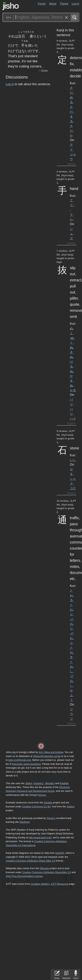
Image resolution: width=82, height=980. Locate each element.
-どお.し (72, 681)
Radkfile (64, 783)
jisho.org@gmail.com (20, 760)
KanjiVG (60, 853)
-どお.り (72, 638)
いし (73, 460)
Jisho (11, 6)
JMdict (29, 783)
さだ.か (72, 131)
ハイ (73, 418)
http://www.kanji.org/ (40, 838)
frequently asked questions (26, 764)
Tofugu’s (51, 818)
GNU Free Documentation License (24, 876)
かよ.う (72, 695)
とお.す (72, 652)
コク (73, 488)
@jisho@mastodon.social (47, 756)
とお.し (72, 667)
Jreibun (70, 807)
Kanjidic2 (38, 783)
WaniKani (25, 822)
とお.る (72, 595)
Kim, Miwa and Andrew (51, 752)
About (53, 4)
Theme (64, 4)
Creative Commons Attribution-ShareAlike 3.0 (46, 872)
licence (42, 795)
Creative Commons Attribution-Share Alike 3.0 (30, 861)
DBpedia (44, 868)
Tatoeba (44, 70)
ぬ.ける (72, 362)
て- (72, 205)
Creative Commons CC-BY (36, 807)
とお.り (72, 609)
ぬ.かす (72, 376)
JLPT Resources (59, 884)
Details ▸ (71, 164)
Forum (42, 4)
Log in (75, 4)
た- (72, 219)
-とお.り (72, 624)
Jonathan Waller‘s (40, 884)
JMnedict (50, 783)
